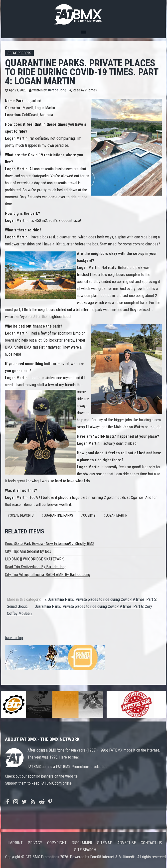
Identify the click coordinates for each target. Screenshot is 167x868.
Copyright (57, 843)
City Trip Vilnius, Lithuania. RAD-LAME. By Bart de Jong (48, 575)
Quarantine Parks (58, 516)
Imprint (15, 843)
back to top (14, 638)
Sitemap (105, 843)
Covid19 (89, 516)
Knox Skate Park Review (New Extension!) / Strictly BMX (50, 544)
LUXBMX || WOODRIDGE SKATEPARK (34, 559)
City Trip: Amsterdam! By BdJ (28, 551)
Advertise (127, 843)
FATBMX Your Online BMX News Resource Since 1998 (84, 13)
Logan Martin (116, 516)
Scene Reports (19, 53)
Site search (85, 850)
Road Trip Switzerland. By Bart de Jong (36, 567)
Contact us (151, 843)
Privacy (35, 843)
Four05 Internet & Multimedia (113, 857)
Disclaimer (82, 843)
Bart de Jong (57, 90)
